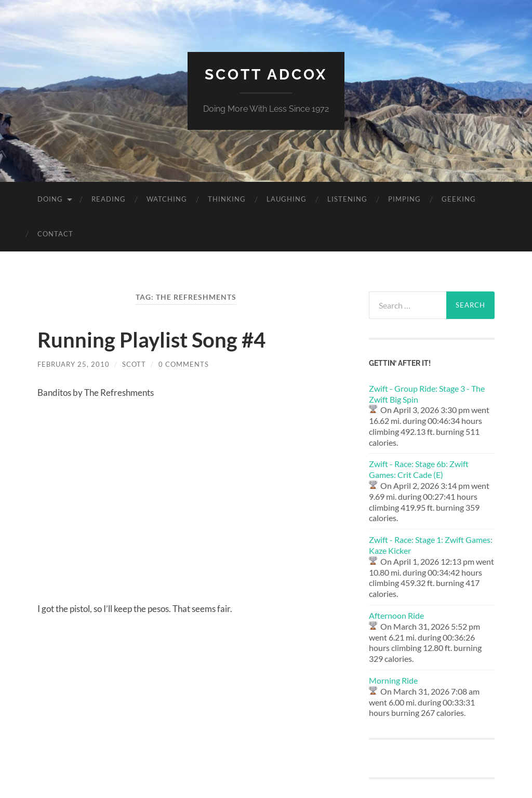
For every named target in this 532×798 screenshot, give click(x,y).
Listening (347, 199)
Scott (134, 364)
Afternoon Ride (396, 615)
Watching (167, 199)
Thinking (227, 199)
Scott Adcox (266, 75)
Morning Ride (393, 680)
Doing (50, 199)
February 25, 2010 (74, 364)
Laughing (287, 199)
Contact (55, 234)
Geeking (459, 199)
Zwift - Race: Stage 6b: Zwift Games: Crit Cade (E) (419, 469)
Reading (109, 199)
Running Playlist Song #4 (151, 340)
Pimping (404, 199)
